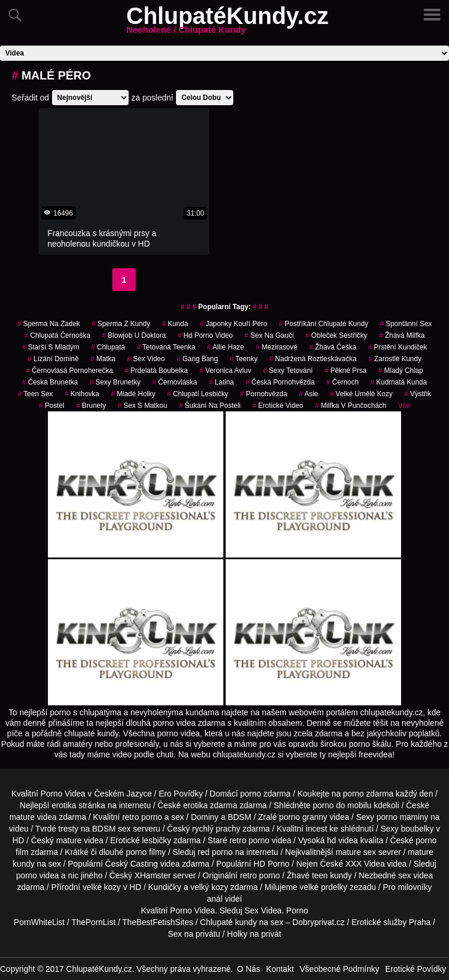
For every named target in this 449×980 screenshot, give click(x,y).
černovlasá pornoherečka (69, 370)
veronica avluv (225, 370)
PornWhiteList (39, 922)
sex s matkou (142, 406)
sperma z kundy (121, 324)
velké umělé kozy (361, 394)
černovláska (175, 382)
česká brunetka (50, 382)
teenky (244, 359)
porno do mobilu (342, 805)
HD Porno (272, 864)
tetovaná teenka (166, 347)
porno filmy (146, 852)
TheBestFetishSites (158, 922)
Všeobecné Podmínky (340, 969)
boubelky (417, 829)
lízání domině (53, 359)
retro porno (142, 817)
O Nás (248, 969)
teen (320, 875)
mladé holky (133, 394)
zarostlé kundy (395, 359)
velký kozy (210, 887)
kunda (175, 324)
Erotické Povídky (416, 969)
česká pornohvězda (280, 382)
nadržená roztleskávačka (313, 359)
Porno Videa (63, 794)
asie (308, 394)
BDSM (239, 817)
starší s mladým (51, 347)
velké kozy (101, 887)
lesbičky (157, 840)
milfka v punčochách (351, 406)
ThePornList (93, 922)
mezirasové (276, 347)
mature (22, 817)
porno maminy (403, 817)
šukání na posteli (210, 406)
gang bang (197, 359)
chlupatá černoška (58, 335)
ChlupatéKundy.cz (227, 23)
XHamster (153, 875)
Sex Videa (263, 910)
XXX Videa (365, 864)
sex (405, 875)
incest (317, 829)
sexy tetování (288, 370)
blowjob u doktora (134, 335)
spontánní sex (406, 324)
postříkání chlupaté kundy (324, 324)
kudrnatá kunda (398, 382)
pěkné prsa (346, 370)
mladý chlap (401, 370)
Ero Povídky (180, 794)
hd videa (342, 840)
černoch (342, 382)
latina (221, 382)
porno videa (38, 875)
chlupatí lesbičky (198, 394)
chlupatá (108, 347)
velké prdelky (323, 887)
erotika (64, 805)
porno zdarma (368, 794)
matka (103, 359)
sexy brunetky (115, 382)
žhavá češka (333, 347)
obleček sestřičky (336, 335)
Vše (404, 406)
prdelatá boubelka (156, 370)
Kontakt (280, 969)
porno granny (303, 817)
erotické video (277, 406)
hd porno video (205, 335)
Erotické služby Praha (391, 922)
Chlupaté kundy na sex (241, 922)
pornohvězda (264, 394)
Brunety (91, 406)
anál (215, 899)
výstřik (417, 394)
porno (251, 794)
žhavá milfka (402, 335)
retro (248, 875)
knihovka (82, 394)
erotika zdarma (210, 805)
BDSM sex (111, 829)
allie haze (225, 347)
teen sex (36, 394)
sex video (146, 359)
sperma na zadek (48, 324)
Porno (181, 910)
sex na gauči (269, 335)
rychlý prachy (216, 829)
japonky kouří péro (234, 324)
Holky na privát (254, 934)
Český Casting (132, 864)
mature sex (356, 852)
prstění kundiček (398, 347)
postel (52, 406)
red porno (215, 852)
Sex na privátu (194, 934)
